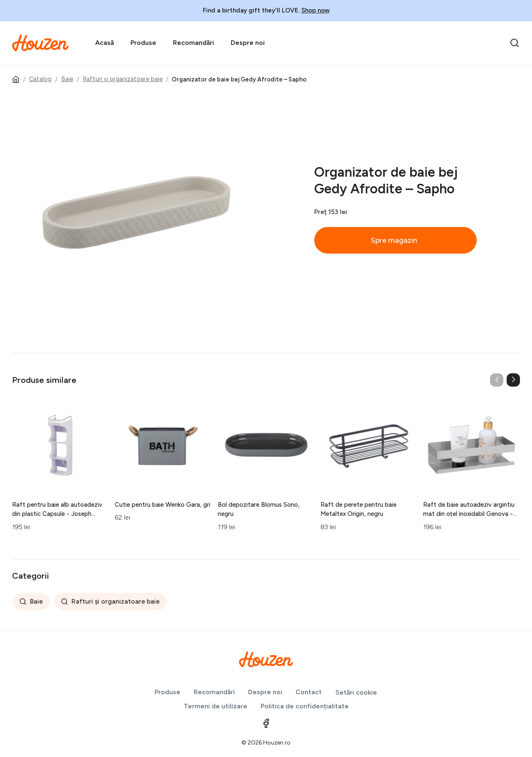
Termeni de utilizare (216, 706)
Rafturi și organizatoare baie (123, 79)
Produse (143, 43)
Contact (309, 692)
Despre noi (248, 43)
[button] (513, 380)
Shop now (315, 10)
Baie (67, 79)
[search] (515, 43)
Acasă (105, 43)
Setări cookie (356, 692)
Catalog (40, 79)
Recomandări (193, 43)
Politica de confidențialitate (305, 706)
